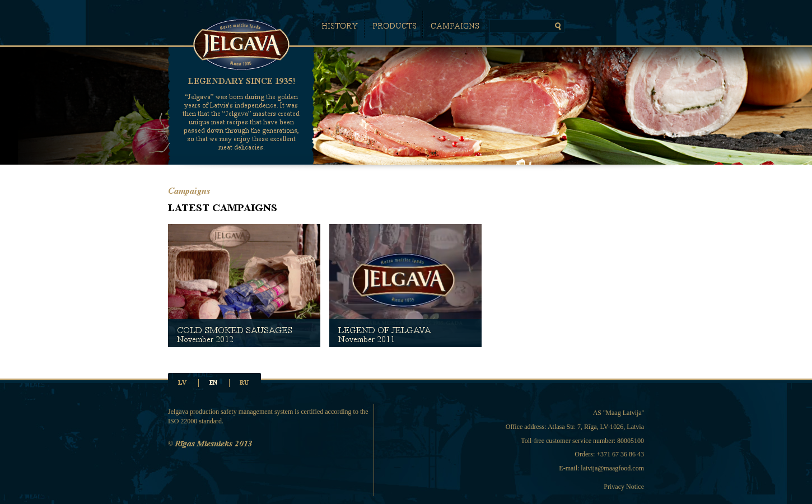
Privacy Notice (624, 487)
